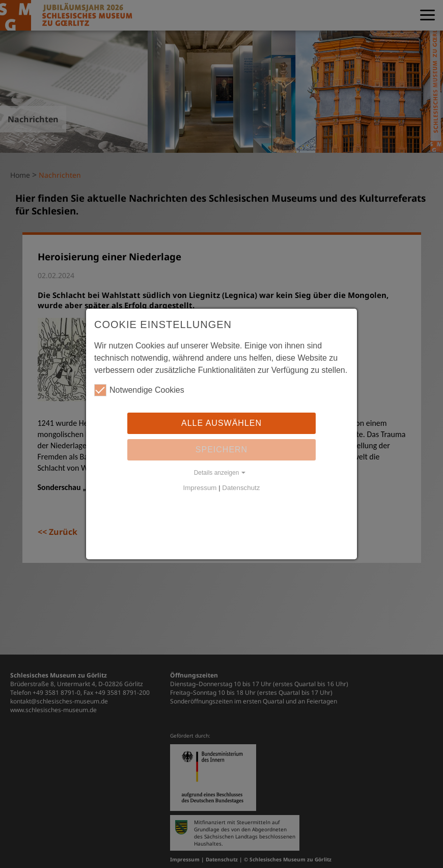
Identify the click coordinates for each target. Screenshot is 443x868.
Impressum (200, 488)
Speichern (222, 450)
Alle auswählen (222, 423)
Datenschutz (241, 488)
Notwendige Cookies (139, 390)
